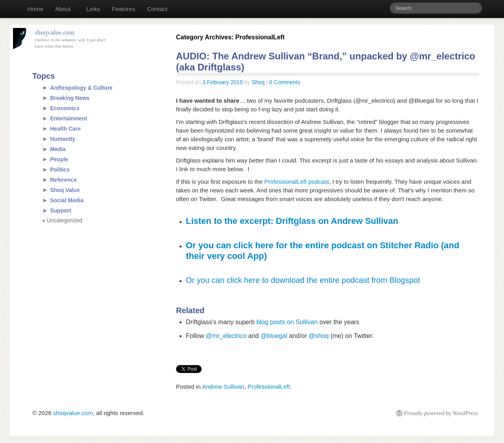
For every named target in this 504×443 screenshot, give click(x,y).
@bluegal (274, 336)
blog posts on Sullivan (287, 322)
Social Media (67, 200)
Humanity (63, 139)
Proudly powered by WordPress (441, 413)
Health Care (65, 129)
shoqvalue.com (73, 413)
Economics (65, 108)
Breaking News (70, 98)
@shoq (319, 336)
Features (123, 9)
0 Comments (284, 82)
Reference (63, 180)
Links (93, 9)
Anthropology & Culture (81, 88)
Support (61, 210)
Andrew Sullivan (223, 387)
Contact (157, 9)
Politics (60, 170)
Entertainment (69, 118)
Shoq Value (65, 190)
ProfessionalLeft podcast (296, 182)
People (59, 159)
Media (58, 149)
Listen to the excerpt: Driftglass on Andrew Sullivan (292, 221)
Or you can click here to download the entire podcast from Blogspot (303, 280)
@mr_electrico (226, 336)
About (63, 9)
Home (35, 9)
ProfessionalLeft (269, 387)
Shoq (258, 82)
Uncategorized (65, 220)
